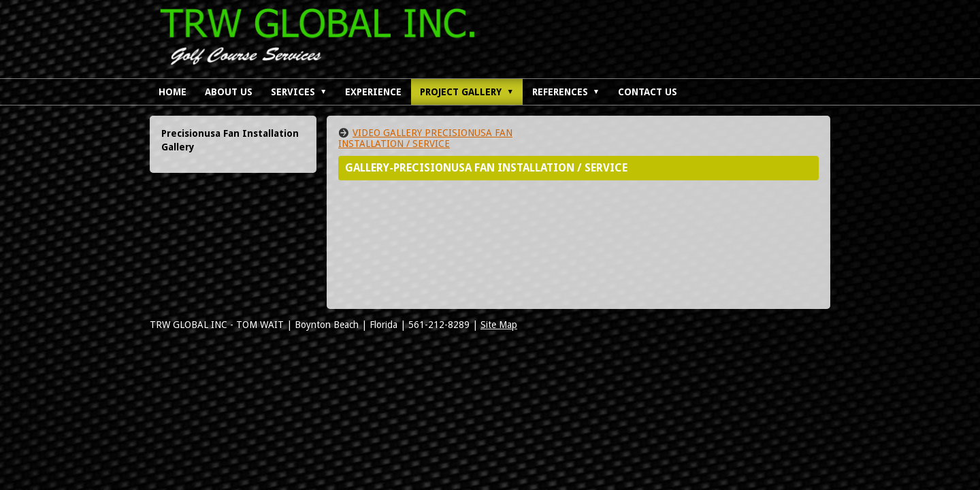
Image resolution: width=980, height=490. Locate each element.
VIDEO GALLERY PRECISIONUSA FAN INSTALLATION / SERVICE (425, 138)
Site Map (499, 325)
